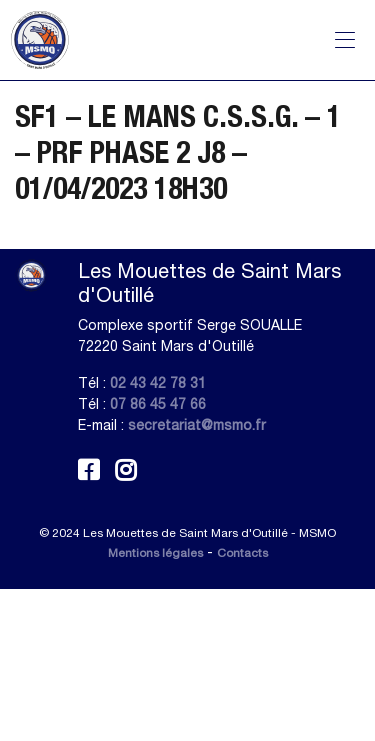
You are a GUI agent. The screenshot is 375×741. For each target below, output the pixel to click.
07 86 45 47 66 (158, 404)
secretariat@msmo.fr (197, 425)
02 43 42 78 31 (158, 383)
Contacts (242, 553)
